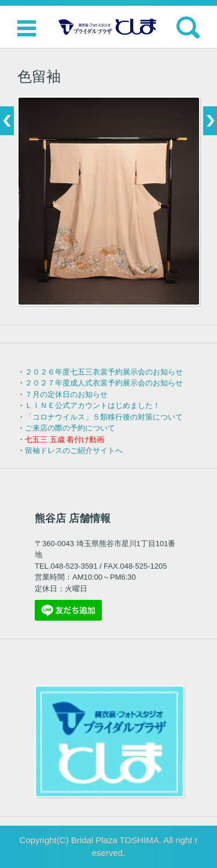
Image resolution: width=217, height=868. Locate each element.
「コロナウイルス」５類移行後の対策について (104, 417)
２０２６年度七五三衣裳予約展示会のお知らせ (104, 372)
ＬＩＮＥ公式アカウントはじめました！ (93, 405)
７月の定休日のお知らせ (66, 394)
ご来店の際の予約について (70, 428)
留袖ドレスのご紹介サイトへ (74, 450)
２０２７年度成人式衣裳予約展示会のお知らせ (104, 383)
